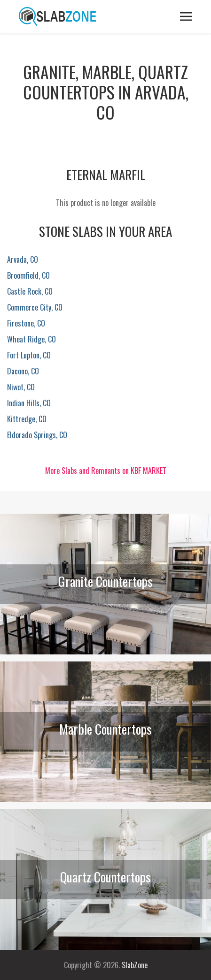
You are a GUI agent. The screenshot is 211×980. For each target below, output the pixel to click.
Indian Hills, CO (29, 403)
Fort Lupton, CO (29, 355)
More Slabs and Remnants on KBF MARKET (106, 471)
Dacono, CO (23, 371)
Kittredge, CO (27, 419)
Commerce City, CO (35, 307)
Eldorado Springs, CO (37, 435)
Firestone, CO (26, 323)
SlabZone (135, 965)
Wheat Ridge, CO (31, 339)
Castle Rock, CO (30, 291)
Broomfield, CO (28, 275)
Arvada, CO (23, 259)
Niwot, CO (21, 387)
